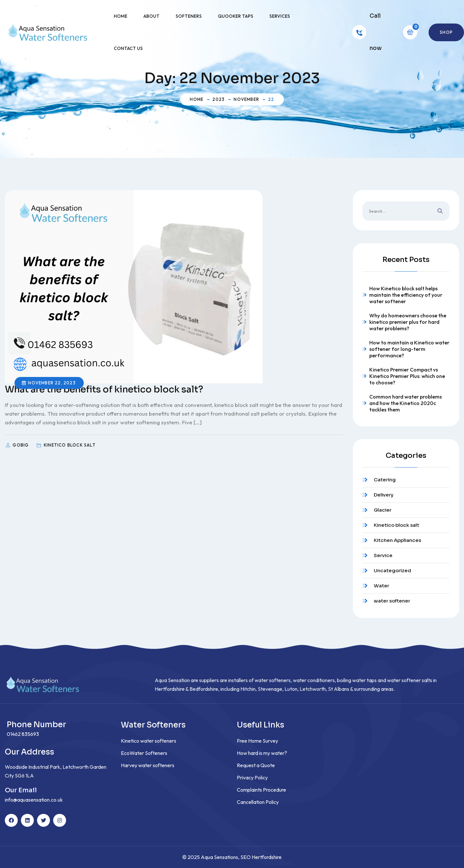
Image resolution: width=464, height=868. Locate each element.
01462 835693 (23, 734)
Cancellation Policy (258, 802)
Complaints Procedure (261, 790)
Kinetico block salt (396, 525)
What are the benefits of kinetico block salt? (104, 389)
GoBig (21, 445)
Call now (376, 32)
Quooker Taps (236, 16)
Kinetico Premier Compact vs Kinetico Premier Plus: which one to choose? (407, 376)
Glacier (383, 510)
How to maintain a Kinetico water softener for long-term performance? (409, 349)
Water (382, 586)
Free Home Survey (257, 741)
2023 (218, 99)
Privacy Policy (252, 777)
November (246, 99)
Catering (385, 480)
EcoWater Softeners (144, 753)
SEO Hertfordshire (261, 857)
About (151, 16)
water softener (392, 601)
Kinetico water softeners (149, 741)
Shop (446, 32)
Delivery (384, 495)
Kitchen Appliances (397, 540)
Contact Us (128, 48)
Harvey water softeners (148, 765)
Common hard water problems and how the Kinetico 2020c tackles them (406, 403)
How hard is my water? (262, 753)
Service (383, 555)
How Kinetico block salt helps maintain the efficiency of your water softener (406, 295)
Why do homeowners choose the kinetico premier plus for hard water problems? (408, 322)
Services (280, 16)
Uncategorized (392, 570)
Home (121, 16)
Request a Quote (256, 765)
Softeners (189, 16)
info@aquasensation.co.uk (34, 800)
